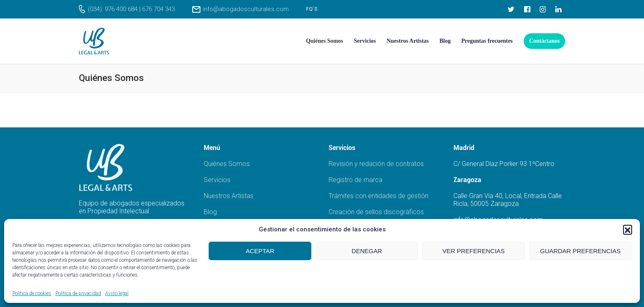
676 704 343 (159, 9)
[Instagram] (543, 9)
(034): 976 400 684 (113, 9)
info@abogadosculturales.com (246, 9)
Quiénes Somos (227, 164)
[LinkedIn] (559, 9)
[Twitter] (511, 9)
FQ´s (312, 9)
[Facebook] (527, 9)
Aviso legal (117, 293)
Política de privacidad (78, 293)
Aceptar (260, 251)
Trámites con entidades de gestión (378, 196)
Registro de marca (355, 180)
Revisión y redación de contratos (376, 164)
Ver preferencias (474, 251)
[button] (628, 229)
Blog (210, 212)
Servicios (217, 180)
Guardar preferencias (580, 251)
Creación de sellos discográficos (376, 212)
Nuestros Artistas (229, 196)
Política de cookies (32, 293)
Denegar (367, 251)
